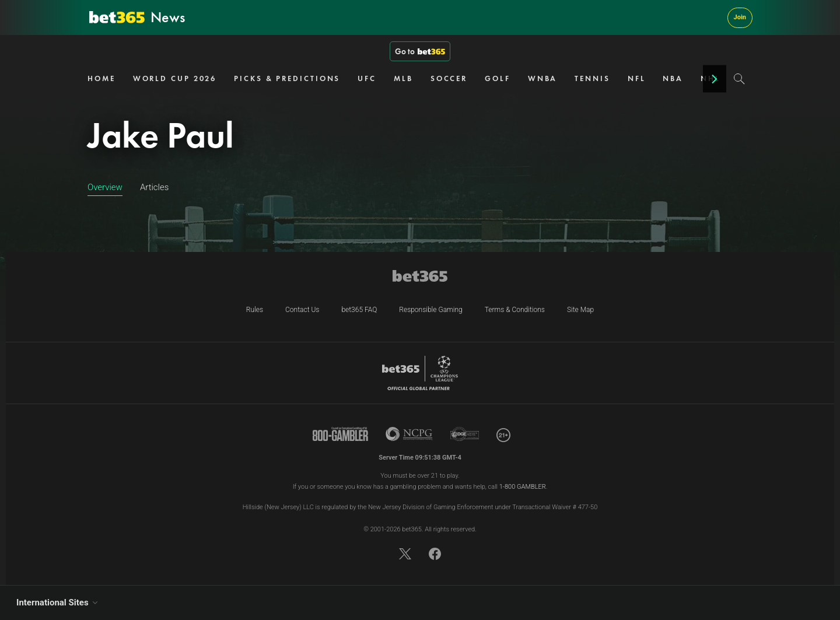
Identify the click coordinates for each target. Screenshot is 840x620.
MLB (403, 78)
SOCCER (449, 78)
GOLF (498, 78)
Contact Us (302, 310)
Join (740, 17)
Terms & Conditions (515, 310)
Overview (105, 187)
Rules (255, 310)
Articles (154, 187)
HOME (101, 78)
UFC (367, 78)
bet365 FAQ (359, 310)
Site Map (580, 310)
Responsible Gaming (430, 310)
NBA (673, 78)
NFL (637, 78)
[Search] (739, 79)
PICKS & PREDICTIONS (287, 78)
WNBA (543, 78)
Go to (420, 51)
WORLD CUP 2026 (175, 78)
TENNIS (592, 78)
